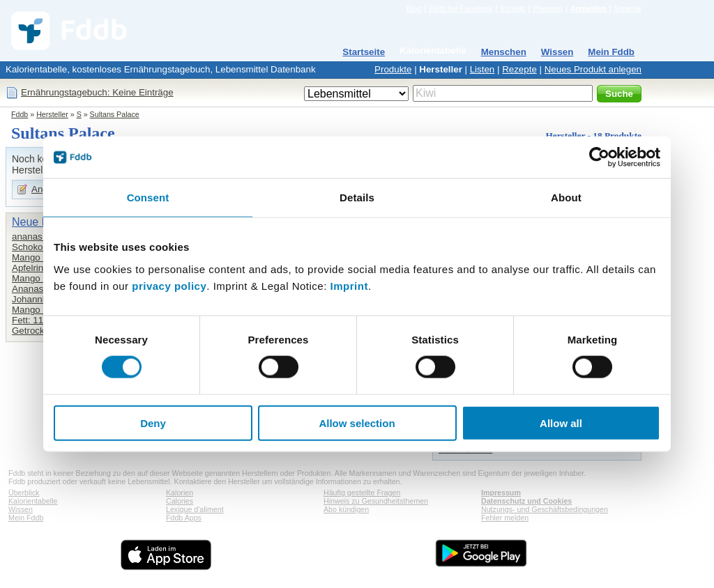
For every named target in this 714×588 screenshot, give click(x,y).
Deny (153, 423)
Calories (180, 501)
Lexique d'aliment (195, 509)
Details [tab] (357, 198)
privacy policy (169, 285)
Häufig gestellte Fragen (362, 493)
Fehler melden (505, 518)
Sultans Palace (115, 114)
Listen (483, 69)
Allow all (561, 423)
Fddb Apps (184, 518)
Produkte (393, 69)
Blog (414, 8)
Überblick (24, 493)
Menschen (504, 52)
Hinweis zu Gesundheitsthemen (376, 501)
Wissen (557, 52)
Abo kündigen (346, 509)
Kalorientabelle (433, 51)
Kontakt (512, 8)
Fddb (20, 114)
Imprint (349, 285)
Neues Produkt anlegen (593, 69)
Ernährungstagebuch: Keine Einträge (97, 92)
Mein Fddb (611, 52)
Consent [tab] (148, 198)
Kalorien (180, 493)
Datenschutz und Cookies (526, 501)
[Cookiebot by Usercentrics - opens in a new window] (599, 157)
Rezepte (519, 69)
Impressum (501, 493)
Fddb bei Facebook (461, 8)
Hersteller (441, 69)
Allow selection (357, 423)
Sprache (628, 8)
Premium (548, 8)
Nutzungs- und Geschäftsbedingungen (545, 509)
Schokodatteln (41, 247)
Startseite (364, 52)
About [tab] (566, 198)
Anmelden (588, 8)
